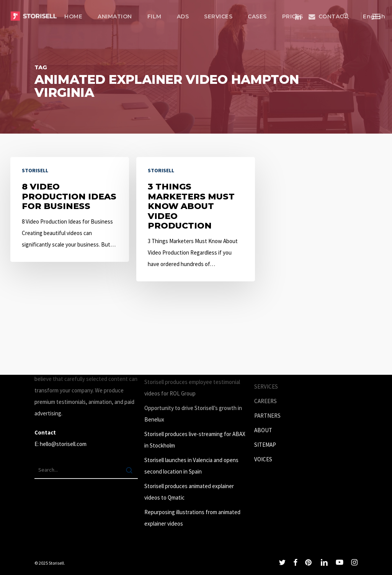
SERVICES (266, 386)
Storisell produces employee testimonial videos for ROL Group (192, 388)
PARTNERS (267, 416)
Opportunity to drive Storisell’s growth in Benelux (193, 414)
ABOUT (263, 430)
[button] (377, 16)
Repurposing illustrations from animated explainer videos (192, 518)
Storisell (35, 170)
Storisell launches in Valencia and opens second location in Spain (191, 466)
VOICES (263, 459)
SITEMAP (265, 445)
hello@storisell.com (63, 444)
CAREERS (265, 401)
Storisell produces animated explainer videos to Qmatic (189, 492)
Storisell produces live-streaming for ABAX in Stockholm (195, 440)
